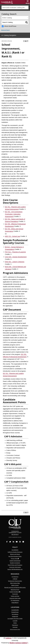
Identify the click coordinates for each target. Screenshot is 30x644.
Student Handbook (14, 592)
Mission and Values (15, 554)
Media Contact (15, 585)
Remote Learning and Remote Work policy (15, 587)
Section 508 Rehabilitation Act (15, 569)
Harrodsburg (15, 614)
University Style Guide (15, 598)
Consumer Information (15, 567)
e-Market (15, 579)
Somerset (15, 627)
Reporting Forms (15, 590)
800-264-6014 (15, 535)
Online (15, 623)
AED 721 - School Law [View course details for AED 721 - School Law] (12, 236)
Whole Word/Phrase (10, 26)
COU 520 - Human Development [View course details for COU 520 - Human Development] (16, 257)
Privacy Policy (14, 559)
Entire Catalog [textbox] (7, 18)
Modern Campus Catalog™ (19, 643)
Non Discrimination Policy (15, 556)
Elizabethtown (15, 612)
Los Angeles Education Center (15, 619)
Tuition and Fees (15, 596)
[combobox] (15, 7)
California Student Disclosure (15, 552)
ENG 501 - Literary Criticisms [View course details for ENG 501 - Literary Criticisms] (15, 262)
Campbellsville (15, 610)
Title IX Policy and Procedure (15, 565)
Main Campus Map (15, 583)
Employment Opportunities (15, 581)
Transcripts (15, 594)
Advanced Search (5, 30)
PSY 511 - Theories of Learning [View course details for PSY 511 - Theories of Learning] (15, 252)
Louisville (15, 621)
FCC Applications (15, 600)
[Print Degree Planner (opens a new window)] (24, 41)
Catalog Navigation (10, 35)
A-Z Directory (15, 577)
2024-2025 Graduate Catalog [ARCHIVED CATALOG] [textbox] (15, 8)
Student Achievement (15, 561)
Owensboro (15, 625)
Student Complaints (15, 563)
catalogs (9, 638)
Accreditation (15, 550)
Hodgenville (15, 616)
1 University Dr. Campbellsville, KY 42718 (15, 532)
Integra (15, 603)
